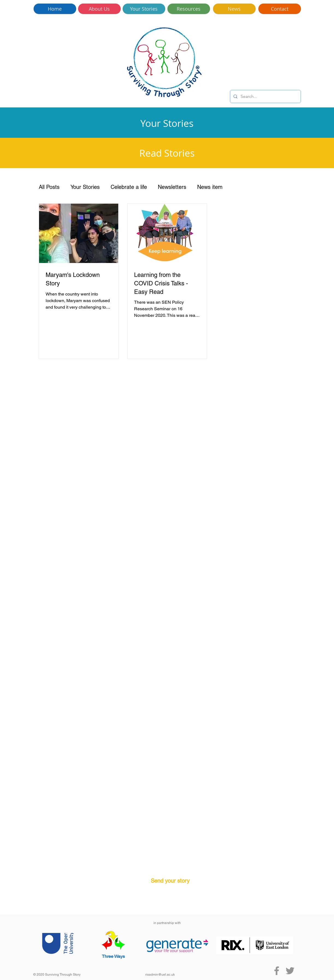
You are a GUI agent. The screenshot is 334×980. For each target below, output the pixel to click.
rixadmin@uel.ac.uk (160, 975)
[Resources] (189, 9)
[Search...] (265, 96)
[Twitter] (290, 971)
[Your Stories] (144, 9)
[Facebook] (277, 971)
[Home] (55, 9)
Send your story (170, 881)
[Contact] (280, 9)
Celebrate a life (129, 187)
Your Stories (85, 187)
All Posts (49, 187)
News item (210, 187)
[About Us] (99, 9)
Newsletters (172, 187)
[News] (234, 9)
